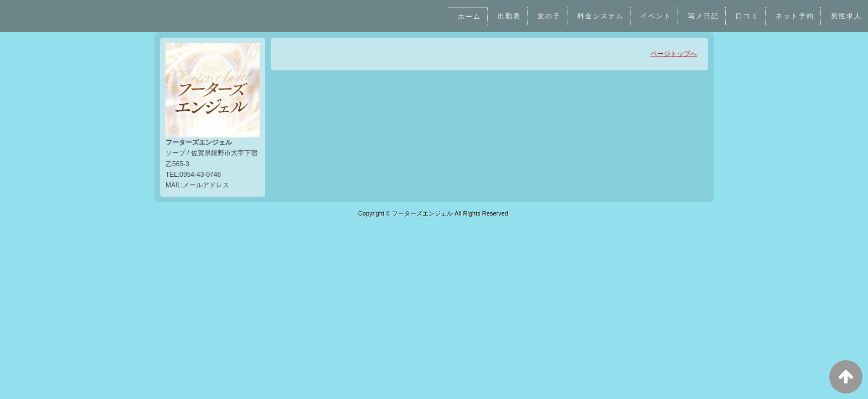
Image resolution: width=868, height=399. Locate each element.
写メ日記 (702, 16)
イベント (655, 16)
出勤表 (507, 16)
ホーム (467, 17)
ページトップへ (674, 54)
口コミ (747, 16)
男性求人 (846, 16)
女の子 (547, 16)
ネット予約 (795, 16)
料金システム (599, 16)
